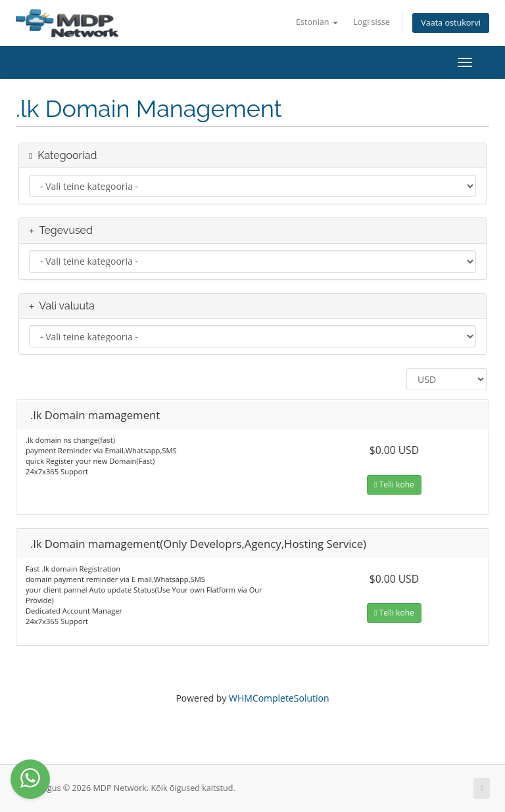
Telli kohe (394, 485)
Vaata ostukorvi (451, 23)
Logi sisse (372, 22)
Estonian (317, 22)
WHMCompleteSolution (279, 698)
